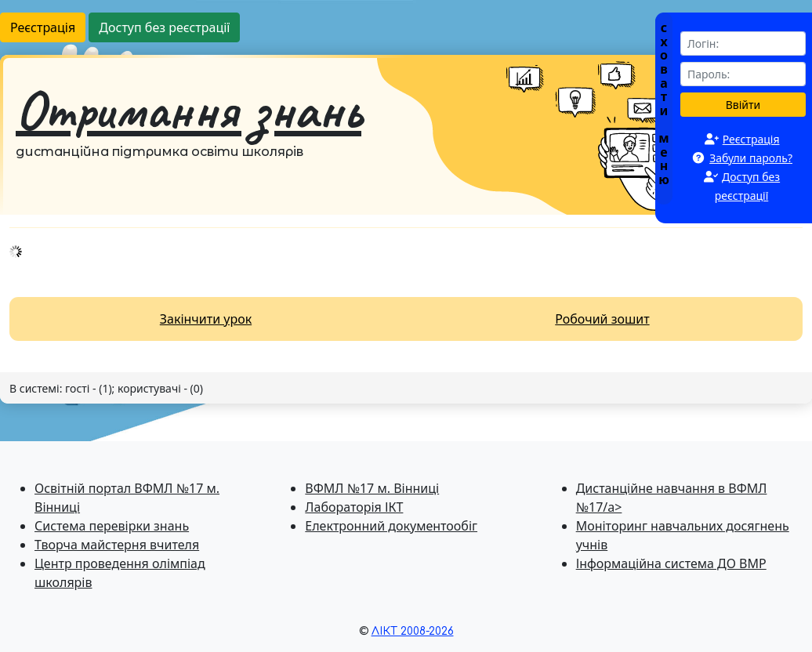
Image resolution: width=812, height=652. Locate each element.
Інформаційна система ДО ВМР (671, 563)
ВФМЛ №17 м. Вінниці (372, 488)
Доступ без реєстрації (164, 27)
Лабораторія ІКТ (354, 507)
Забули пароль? (751, 158)
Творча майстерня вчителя (117, 545)
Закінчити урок (206, 319)
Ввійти (743, 105)
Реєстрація (43, 27)
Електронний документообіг (391, 526)
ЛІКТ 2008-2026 (413, 631)
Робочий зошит (602, 319)
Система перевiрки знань (112, 526)
